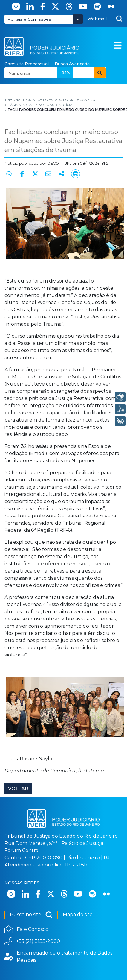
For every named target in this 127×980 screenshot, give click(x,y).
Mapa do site (78, 915)
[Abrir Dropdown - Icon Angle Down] (78, 19)
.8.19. (65, 73)
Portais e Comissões (29, 19)
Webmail (97, 19)
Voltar (18, 789)
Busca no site (31, 915)
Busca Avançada (72, 64)
